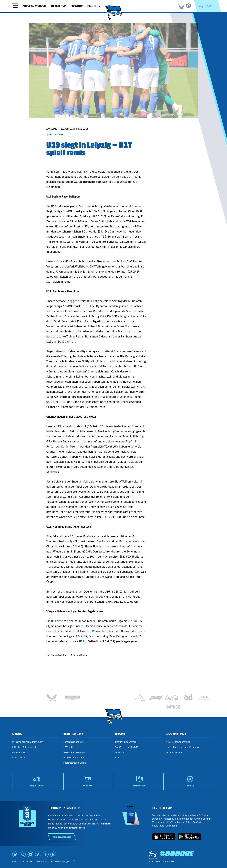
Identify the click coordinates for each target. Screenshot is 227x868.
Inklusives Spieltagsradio (25, 747)
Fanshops (119, 752)
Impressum (28, 862)
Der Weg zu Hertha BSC (126, 747)
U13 (86, 626)
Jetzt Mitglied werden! (126, 742)
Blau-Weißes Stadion (74, 758)
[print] (74, 862)
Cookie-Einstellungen (60, 862)
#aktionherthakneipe (74, 752)
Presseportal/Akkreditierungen (28, 742)
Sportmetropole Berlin (75, 763)
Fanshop (77, 6)
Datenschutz (41, 862)
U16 (121, 536)
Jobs (117, 758)
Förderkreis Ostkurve (74, 742)
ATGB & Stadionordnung (178, 742)
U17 (90, 301)
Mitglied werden (34, 6)
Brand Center (19, 758)
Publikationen (19, 752)
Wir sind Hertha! (174, 752)
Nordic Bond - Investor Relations (182, 747)
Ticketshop (58, 6)
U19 (54, 206)
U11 (82, 641)
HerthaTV (94, 6)
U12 (92, 631)
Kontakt (16, 862)
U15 (58, 426)
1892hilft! (68, 747)
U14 (54, 621)
